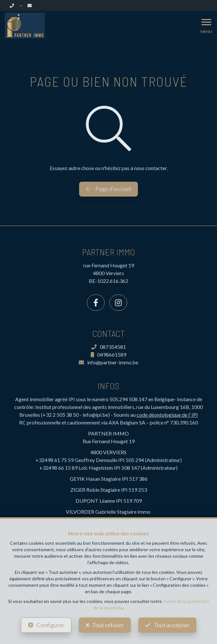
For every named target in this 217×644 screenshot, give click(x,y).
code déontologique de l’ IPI (167, 415)
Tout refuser (108, 625)
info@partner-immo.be (108, 362)
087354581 (109, 347)
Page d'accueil (108, 189)
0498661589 (108, 354)
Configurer (51, 625)
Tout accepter (172, 625)
